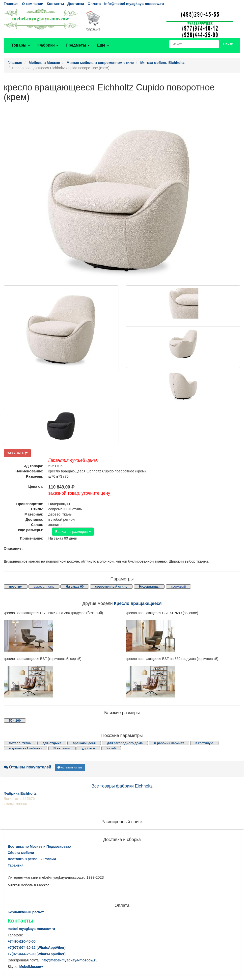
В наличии (62, 748)
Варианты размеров (73, 532)
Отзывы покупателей (28, 767)
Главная (11, 4)
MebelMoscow (31, 967)
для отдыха (52, 743)
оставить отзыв (70, 767)
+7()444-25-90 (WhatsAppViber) (37, 954)
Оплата (94, 4)
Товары (21, 45)
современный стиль (111, 586)
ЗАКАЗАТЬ (17, 453)
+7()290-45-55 (22, 941)
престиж (16, 586)
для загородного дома (125, 743)
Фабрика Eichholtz (20, 793)
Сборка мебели (21, 853)
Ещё (103, 45)
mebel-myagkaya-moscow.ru (31, 929)
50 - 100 (15, 721)
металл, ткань (20, 743)
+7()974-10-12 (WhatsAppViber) (37, 948)
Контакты (55, 4)
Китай (111, 748)
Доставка (76, 4)
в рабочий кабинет (169, 743)
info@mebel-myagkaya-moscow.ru (134, 4)
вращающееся (84, 743)
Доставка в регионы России (32, 859)
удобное (88, 748)
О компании (33, 4)
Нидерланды (149, 586)
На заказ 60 (75, 586)
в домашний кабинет (26, 748)
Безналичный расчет (26, 912)
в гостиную (204, 743)
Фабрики (48, 45)
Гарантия (16, 865)
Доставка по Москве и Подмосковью (39, 846)
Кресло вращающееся (138, 603)
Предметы (78, 45)
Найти (228, 44)
